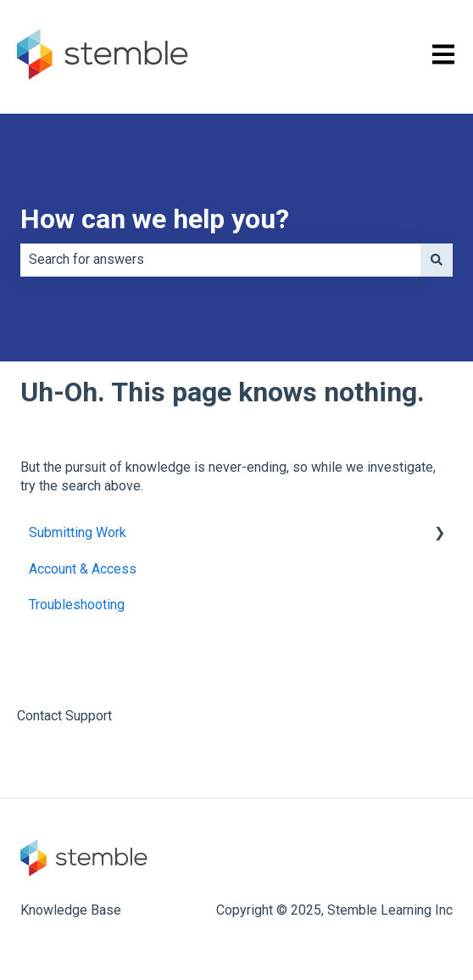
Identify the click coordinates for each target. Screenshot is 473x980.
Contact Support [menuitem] (64, 716)
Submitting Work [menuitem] (78, 532)
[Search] (437, 260)
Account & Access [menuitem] (83, 569)
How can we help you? (155, 219)
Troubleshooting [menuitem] (77, 605)
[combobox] (220, 260)
